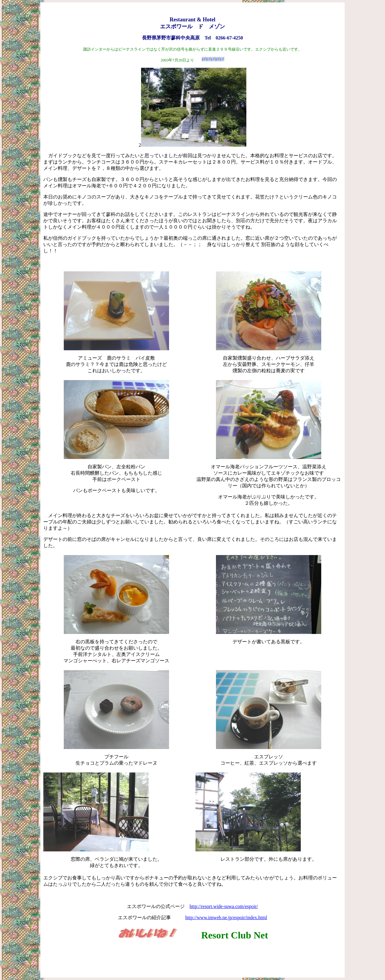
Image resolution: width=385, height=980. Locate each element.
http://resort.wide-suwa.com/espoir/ (224, 906)
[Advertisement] (192, 959)
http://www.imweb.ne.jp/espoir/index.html (226, 918)
